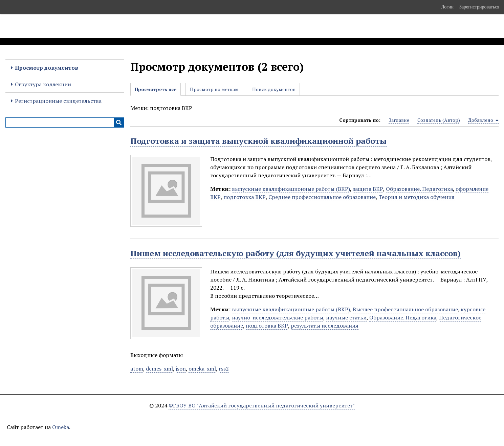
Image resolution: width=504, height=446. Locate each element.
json (181, 369)
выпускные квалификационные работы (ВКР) (291, 189)
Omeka (61, 427)
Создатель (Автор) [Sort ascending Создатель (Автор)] (439, 120)
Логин (447, 7)
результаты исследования (325, 326)
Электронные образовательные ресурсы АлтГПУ (126, 26)
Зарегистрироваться (479, 7)
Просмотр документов (47, 68)
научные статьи (346, 317)
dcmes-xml (159, 369)
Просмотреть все (156, 89)
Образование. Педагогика (419, 189)
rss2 (224, 369)
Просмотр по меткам (214, 89)
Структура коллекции (43, 84)
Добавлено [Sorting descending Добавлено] (483, 120)
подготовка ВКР (245, 197)
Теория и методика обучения (417, 197)
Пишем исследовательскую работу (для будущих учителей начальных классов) (295, 253)
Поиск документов (274, 89)
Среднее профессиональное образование (322, 197)
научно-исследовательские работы (278, 317)
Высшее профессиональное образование (405, 309)
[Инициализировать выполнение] (119, 122)
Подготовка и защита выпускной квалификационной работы (258, 141)
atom (137, 369)
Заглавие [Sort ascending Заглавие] (399, 120)
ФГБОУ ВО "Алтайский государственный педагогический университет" (262, 405)
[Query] (65, 122)
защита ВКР (368, 189)
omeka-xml (202, 369)
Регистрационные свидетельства (58, 101)
